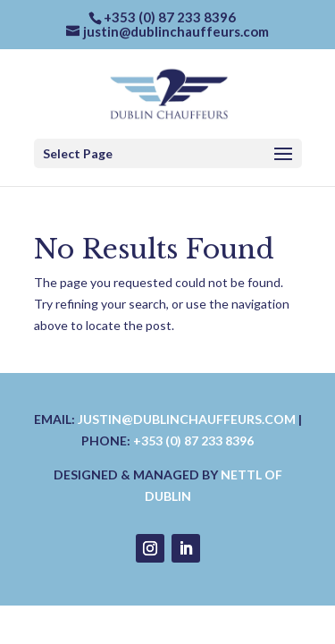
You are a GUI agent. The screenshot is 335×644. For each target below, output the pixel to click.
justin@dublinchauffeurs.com (187, 419)
